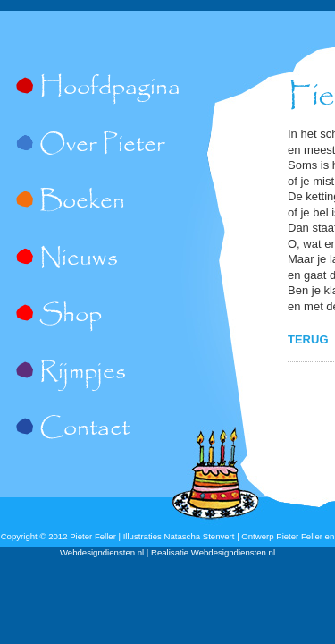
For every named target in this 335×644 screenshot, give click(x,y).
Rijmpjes (83, 373)
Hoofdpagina (110, 89)
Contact (84, 429)
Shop (71, 316)
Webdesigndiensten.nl (233, 552)
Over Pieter (102, 146)
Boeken (82, 202)
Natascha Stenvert (200, 536)
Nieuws (79, 259)
